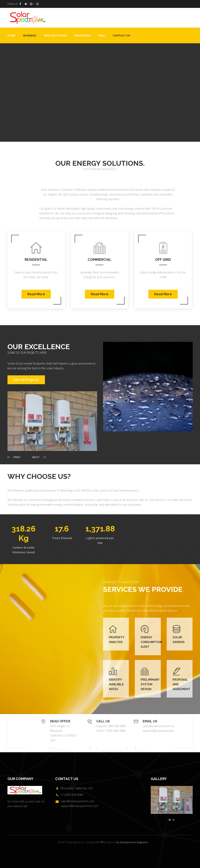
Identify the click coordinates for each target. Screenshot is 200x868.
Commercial (100, 260)
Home (11, 36)
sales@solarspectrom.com (160, 726)
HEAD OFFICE (60, 721)
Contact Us (121, 36)
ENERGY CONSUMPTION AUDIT (151, 642)
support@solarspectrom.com (162, 731)
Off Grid (163, 260)
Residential (36, 260)
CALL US (103, 721)
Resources (82, 36)
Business (30, 36)
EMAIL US (150, 721)
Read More (36, 294)
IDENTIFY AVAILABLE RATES (116, 684)
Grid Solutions (55, 36)
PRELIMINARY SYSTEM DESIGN (150, 684)
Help (101, 36)
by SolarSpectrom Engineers (132, 842)
